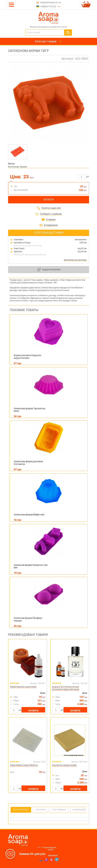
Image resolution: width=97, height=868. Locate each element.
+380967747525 (48, 7)
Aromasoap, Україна (18, 167)
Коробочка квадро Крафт (64, 765)
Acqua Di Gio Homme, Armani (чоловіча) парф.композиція (65, 688)
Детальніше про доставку (75, 260)
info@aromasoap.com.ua (50, 3)
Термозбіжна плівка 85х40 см (24, 765)
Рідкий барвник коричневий (23, 687)
